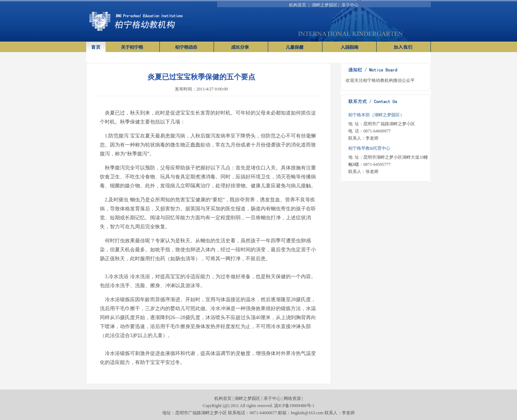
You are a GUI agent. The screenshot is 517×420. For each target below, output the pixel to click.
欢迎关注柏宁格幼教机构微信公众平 (380, 80)
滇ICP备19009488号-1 (294, 406)
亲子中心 (350, 5)
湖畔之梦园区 (325, 5)
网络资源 (292, 398)
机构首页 (298, 5)
